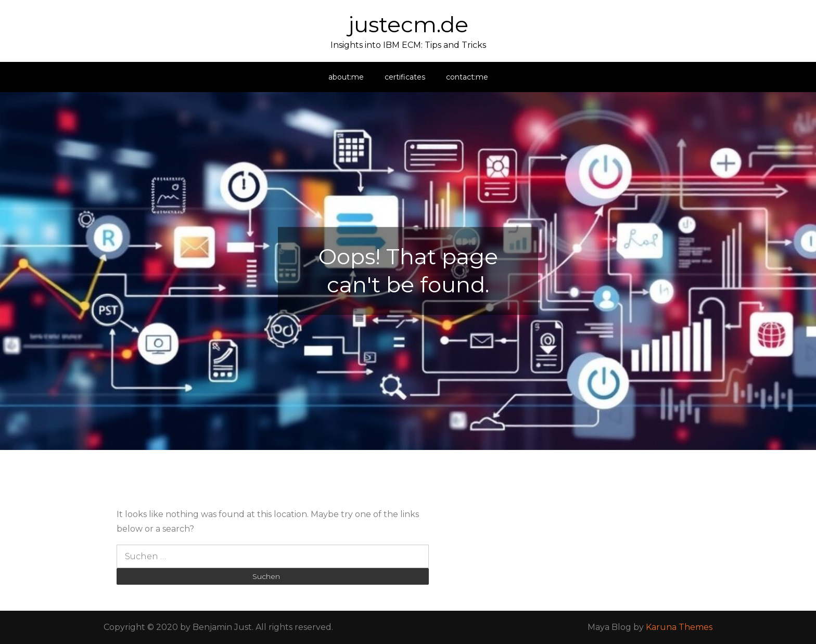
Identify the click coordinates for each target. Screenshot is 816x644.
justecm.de (408, 24)
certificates (405, 77)
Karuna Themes (679, 627)
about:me (346, 77)
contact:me (467, 77)
